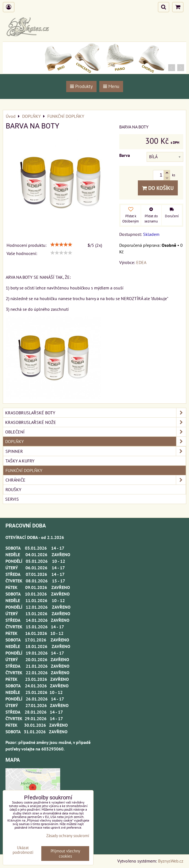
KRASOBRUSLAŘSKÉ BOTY (96, 413)
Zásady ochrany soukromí (68, 836)
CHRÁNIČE (96, 480)
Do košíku (158, 188)
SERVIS (12, 499)
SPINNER (96, 451)
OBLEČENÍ (96, 432)
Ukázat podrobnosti (23, 850)
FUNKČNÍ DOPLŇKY (24, 470)
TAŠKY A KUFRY (20, 461)
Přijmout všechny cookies (65, 854)
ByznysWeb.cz (171, 861)
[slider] (61, 245)
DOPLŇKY (96, 441)
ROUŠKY (13, 489)
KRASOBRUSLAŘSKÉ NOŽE (96, 422)
